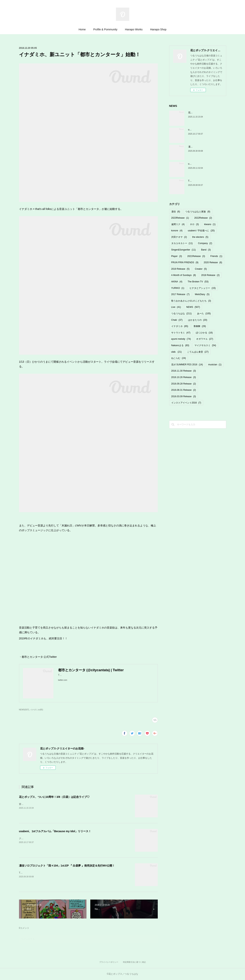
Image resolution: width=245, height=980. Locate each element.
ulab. (176, 352)
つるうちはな (182, 314)
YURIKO (178, 288)
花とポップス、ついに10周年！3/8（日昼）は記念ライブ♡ (54, 797)
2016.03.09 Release (184, 396)
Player (177, 256)
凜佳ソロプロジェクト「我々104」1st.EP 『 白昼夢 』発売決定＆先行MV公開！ (67, 866)
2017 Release (180, 294)
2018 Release (211, 275)
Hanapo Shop (158, 29)
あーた (204, 314)
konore (177, 231)
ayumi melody (181, 339)
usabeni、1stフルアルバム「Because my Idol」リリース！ (55, 831)
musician (215, 365)
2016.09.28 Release (184, 384)
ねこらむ (179, 358)
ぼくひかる (204, 333)
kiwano (210, 224)
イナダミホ (180, 326)
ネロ (194, 224)
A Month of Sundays (184, 275)
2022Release (203, 218)
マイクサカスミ (205, 345)
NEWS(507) (24, 710)
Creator (201, 269)
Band (206, 250)
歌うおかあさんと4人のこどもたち (191, 301)
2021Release (196, 256)
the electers (200, 237)
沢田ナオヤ (179, 237)
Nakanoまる (180, 345)
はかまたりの (198, 320)
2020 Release (213, 262)
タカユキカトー (182, 243)
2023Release (180, 218)
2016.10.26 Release (184, 377)
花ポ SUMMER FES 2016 (187, 365)
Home (82, 29)
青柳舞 (200, 326)
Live (176, 307)
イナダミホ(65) (37, 710)
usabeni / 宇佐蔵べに (201, 231)
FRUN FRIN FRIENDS (185, 262)
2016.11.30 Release (184, 371)
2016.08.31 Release (184, 390)
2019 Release (180, 269)
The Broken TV (198, 282)
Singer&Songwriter (184, 250)
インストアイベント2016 (186, 403)
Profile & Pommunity (105, 29)
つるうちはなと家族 (198, 212)
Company (205, 243)
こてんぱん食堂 (198, 352)
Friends (216, 256)
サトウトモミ (181, 333)
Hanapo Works (134, 29)
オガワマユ (205, 339)
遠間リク (178, 224)
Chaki (177, 320)
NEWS (193, 307)
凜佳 (176, 212)
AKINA (177, 282)
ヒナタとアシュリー (203, 288)
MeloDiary (202, 294)
